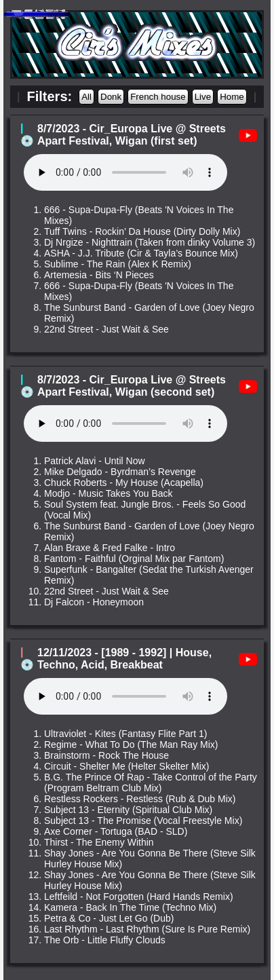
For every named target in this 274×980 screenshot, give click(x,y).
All (86, 97)
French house (158, 97)
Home (232, 97)
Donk (111, 97)
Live (203, 97)
